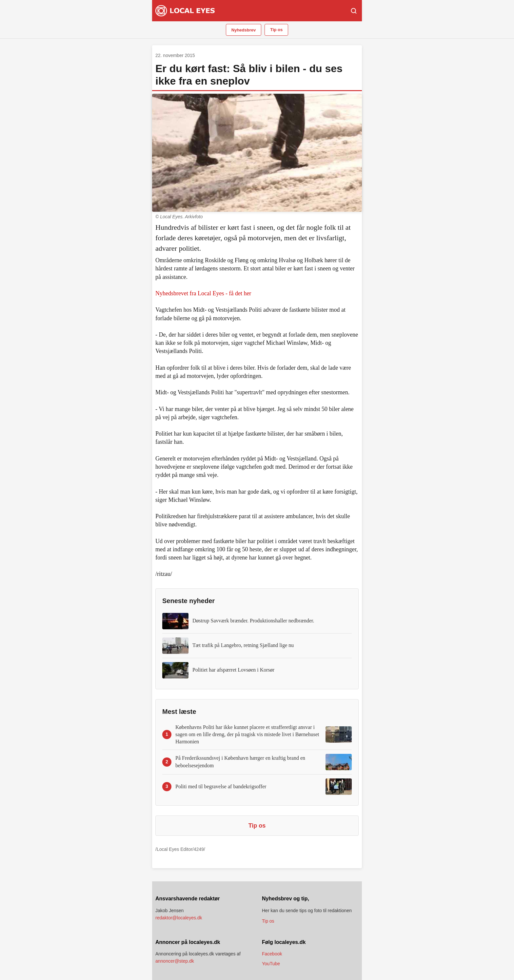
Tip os (276, 30)
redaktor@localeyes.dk (179, 918)
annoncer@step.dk (175, 961)
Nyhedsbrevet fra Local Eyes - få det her (203, 293)
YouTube (271, 964)
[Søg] (354, 11)
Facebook (272, 954)
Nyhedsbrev (244, 30)
